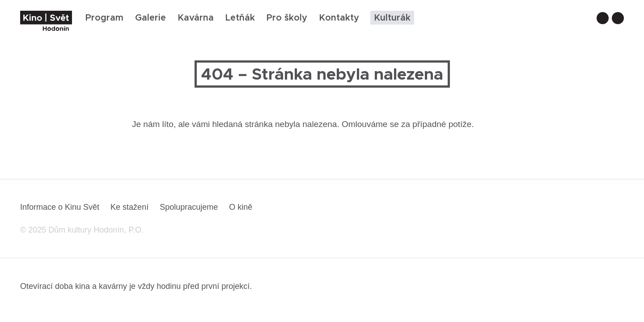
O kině (241, 207)
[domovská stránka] (46, 21)
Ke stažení (129, 207)
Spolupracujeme (189, 207)
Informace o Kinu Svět (60, 207)
